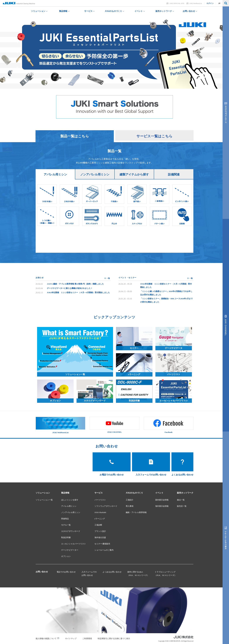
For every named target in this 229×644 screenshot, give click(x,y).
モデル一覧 (66, 525)
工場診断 (98, 525)
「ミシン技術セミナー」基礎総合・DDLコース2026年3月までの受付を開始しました (166, 300)
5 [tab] (17, 48)
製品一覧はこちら (75, 136)
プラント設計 (100, 531)
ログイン (210, 3)
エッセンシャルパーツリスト (74, 544)
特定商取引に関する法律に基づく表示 (114, 639)
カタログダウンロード (71, 531)
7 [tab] (17, 38)
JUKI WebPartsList (196, 3)
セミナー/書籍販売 (102, 544)
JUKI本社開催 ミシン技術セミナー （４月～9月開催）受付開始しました (78, 292)
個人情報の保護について (46, 639)
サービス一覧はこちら (154, 136)
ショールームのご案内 (104, 550)
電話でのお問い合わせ (66, 572)
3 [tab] (17, 58)
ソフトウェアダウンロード (106, 506)
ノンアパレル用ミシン (71, 512)
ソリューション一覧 (44, 500)
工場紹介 (130, 500)
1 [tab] (17, 68)
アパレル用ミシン (69, 506)
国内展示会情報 (162, 500)
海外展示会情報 (162, 506)
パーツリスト (100, 500)
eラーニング (100, 519)
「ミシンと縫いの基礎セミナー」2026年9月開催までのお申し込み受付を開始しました (166, 293)
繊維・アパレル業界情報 (136, 512)
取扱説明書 (66, 537)
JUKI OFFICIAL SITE (177, 3)
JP (219, 3)
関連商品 (65, 519)
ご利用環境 (87, 639)
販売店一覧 (182, 506)
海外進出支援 (100, 537)
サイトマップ (71, 639)
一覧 (108, 278)
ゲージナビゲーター (70, 550)
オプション (66, 556)
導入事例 (130, 506)
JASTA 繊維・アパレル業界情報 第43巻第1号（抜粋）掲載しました (75, 284)
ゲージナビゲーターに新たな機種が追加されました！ (70, 288)
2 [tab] (17, 63)
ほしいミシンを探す (70, 500)
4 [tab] (17, 53)
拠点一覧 (181, 500)
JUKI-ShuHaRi (100, 512)
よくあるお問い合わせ (112, 572)
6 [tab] (17, 43)
